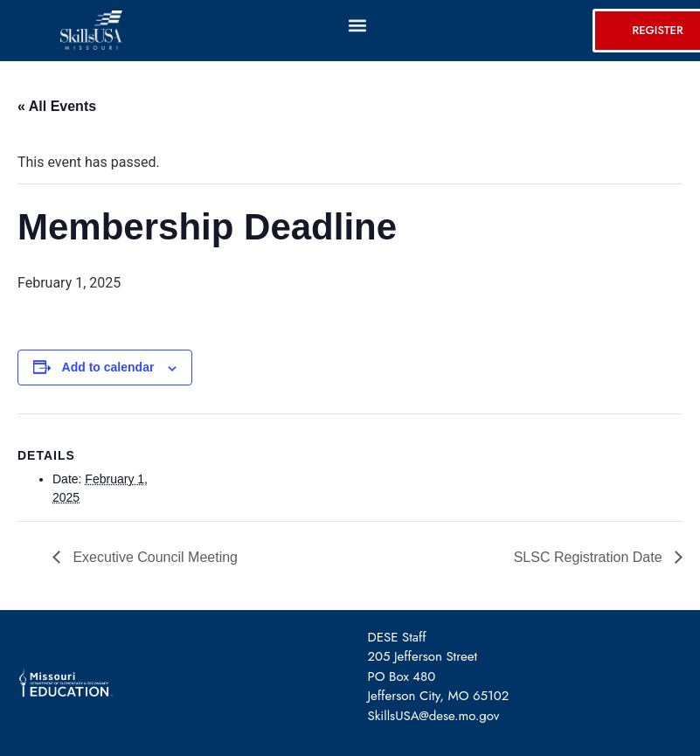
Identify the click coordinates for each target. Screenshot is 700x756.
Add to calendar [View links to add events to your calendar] (108, 367)
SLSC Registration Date (590, 557)
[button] (357, 25)
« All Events (57, 106)
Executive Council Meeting (153, 557)
